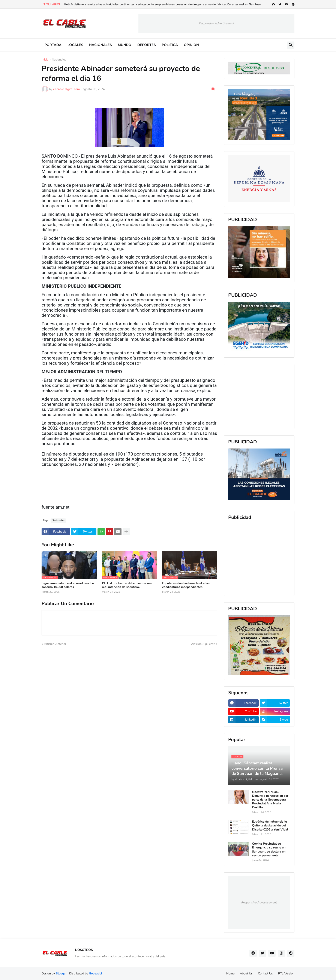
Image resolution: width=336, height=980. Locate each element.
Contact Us (265, 973)
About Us (246, 973)
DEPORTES (147, 45)
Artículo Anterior (55, 644)
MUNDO (125, 45)
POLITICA (170, 45)
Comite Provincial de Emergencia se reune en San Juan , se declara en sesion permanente (269, 850)
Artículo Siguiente (203, 644)
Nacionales (59, 60)
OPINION (191, 45)
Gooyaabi (95, 973)
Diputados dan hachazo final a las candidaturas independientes (186, 585)
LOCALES (75, 45)
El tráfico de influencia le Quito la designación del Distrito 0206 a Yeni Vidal (270, 826)
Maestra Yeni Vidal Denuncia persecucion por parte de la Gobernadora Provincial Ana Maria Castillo (270, 800)
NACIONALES (100, 45)
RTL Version (286, 973)
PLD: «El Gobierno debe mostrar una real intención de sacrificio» (127, 585)
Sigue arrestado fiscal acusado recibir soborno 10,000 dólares (68, 585)
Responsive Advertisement (216, 23)
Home (230, 973)
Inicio (45, 60)
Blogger (61, 973)
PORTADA (53, 45)
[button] (291, 45)
